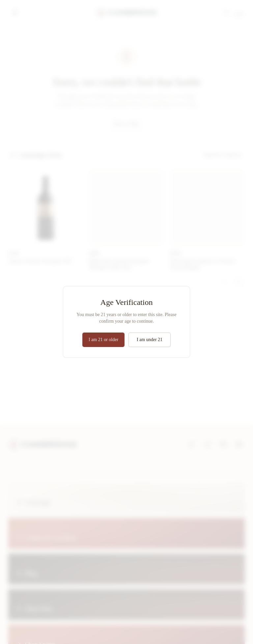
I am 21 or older (103, 340)
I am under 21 (150, 340)
